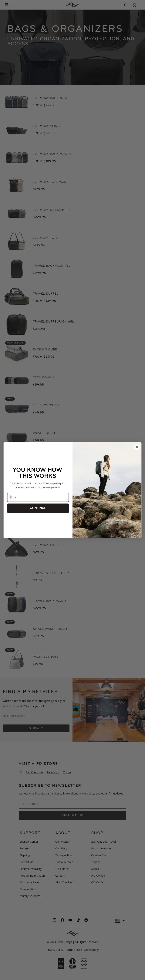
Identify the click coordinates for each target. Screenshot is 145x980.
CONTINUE (38, 508)
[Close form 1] (137, 447)
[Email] (38, 497)
